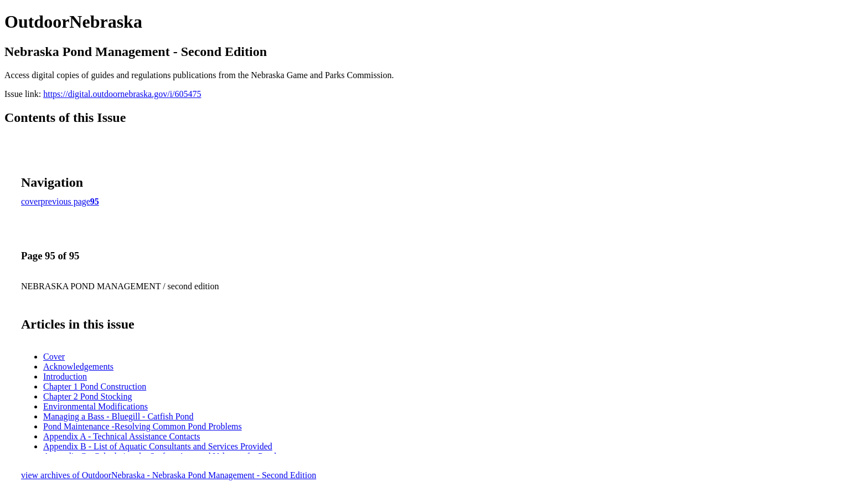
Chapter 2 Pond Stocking (87, 396)
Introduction (65, 376)
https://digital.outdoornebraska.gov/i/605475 (122, 94)
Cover (54, 357)
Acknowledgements (78, 367)
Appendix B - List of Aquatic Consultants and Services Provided (158, 446)
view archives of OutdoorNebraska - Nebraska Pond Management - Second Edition (169, 475)
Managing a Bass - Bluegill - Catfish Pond (118, 416)
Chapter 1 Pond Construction (95, 386)
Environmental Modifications (95, 406)
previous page (66, 201)
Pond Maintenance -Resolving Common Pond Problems (143, 426)
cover (31, 201)
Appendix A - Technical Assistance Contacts (122, 436)
